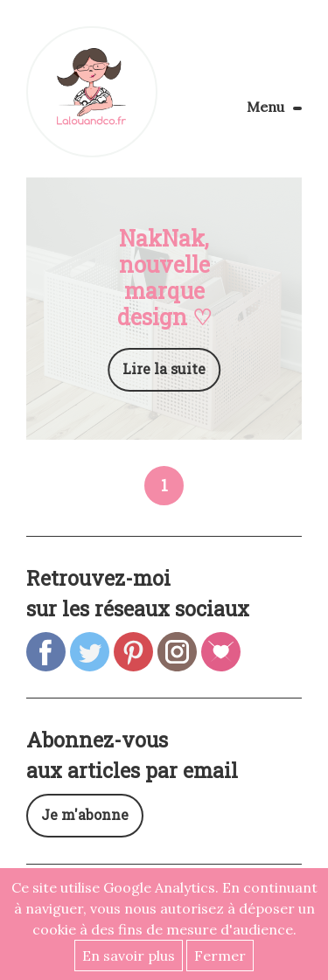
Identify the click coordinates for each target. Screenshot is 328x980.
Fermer (220, 956)
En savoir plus (129, 956)
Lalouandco (92, 92)
